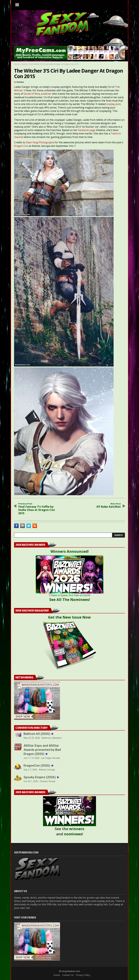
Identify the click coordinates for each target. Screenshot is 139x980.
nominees (73, 834)
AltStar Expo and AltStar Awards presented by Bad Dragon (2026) (42, 750)
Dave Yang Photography (40, 142)
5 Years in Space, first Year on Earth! (70, 595)
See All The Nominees (69, 599)
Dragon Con (21, 146)
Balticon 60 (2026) (39, 734)
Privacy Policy (83, 975)
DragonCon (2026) (39, 766)
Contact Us (68, 975)
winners (77, 829)
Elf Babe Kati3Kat (109, 505)
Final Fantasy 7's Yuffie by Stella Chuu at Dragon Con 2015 (39, 509)
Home (17, 64)
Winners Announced (69, 551)
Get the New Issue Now (69, 617)
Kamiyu (20, 82)
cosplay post (113, 104)
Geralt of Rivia (32, 94)
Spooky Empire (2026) (41, 777)
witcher (47, 94)
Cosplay (24, 64)
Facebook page (87, 130)
